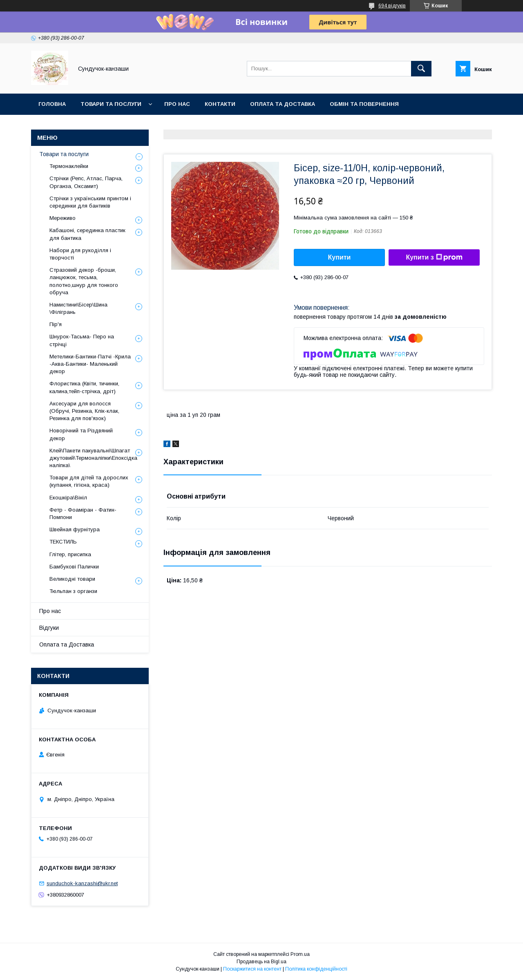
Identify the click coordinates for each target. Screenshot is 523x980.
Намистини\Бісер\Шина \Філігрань (78, 308)
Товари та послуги (111, 104)
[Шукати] (421, 69)
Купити (340, 257)
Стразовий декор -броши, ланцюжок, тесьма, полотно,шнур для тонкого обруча (84, 281)
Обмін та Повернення (364, 104)
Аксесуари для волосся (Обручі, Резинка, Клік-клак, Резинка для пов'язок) (84, 411)
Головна (52, 104)
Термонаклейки (69, 166)
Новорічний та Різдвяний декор (81, 434)
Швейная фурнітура (75, 529)
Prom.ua (300, 954)
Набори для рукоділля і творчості (80, 254)
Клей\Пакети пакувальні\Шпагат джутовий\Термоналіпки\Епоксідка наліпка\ (93, 458)
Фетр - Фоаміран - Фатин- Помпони (83, 513)
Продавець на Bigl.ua (261, 962)
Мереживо (63, 218)
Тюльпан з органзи (73, 591)
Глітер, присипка (70, 554)
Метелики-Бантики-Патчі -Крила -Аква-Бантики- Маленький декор (90, 364)
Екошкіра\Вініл (68, 498)
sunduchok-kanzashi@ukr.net (82, 883)
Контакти (220, 104)
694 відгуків (392, 6)
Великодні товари (72, 579)
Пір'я (56, 324)
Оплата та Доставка (283, 104)
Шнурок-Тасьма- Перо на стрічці (82, 340)
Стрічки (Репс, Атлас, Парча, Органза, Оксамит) (86, 182)
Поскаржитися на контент (252, 969)
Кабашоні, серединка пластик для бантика (87, 234)
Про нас (177, 104)
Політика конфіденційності (316, 969)
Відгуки (49, 628)
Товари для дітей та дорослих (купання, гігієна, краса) (89, 481)
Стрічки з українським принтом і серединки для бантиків (90, 202)
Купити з (434, 257)
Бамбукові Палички (74, 567)
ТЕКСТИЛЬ (63, 542)
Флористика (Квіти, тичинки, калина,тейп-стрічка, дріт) (84, 387)
